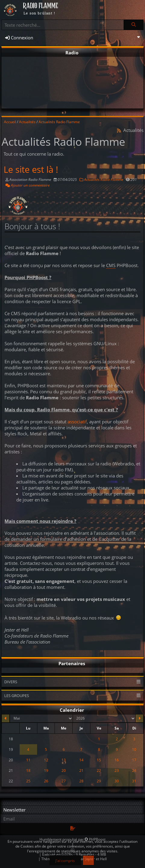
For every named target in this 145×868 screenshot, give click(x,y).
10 (134, 749)
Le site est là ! (31, 169)
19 (46, 770)
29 (99, 781)
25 (28, 781)
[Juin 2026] (139, 718)
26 (46, 781)
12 (46, 760)
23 (117, 770)
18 (28, 770)
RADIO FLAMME (41, 6)
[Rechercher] (134, 25)
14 (81, 760)
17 (134, 760)
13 (64, 760)
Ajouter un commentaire (28, 185)
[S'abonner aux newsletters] (72, 828)
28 (81, 781)
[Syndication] (119, 130)
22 (99, 770)
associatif (77, 422)
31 (134, 781)
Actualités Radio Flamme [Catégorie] (101, 179)
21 (81, 770)
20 (64, 770)
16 (117, 760)
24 (134, 770)
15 (99, 760)
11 (28, 760)
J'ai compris (65, 860)
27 (64, 781)
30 (117, 781)
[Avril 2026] (6, 718)
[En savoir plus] (88, 860)
